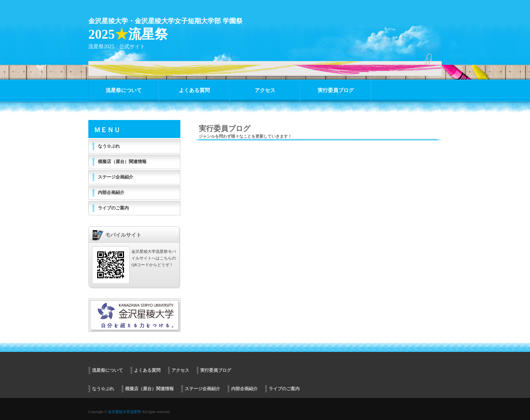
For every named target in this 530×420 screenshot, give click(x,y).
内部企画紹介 (111, 193)
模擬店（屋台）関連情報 (122, 162)
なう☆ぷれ (109, 146)
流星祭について (124, 90)
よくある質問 (194, 90)
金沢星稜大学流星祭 (124, 412)
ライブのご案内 (113, 208)
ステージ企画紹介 (116, 177)
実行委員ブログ (336, 90)
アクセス (265, 90)
